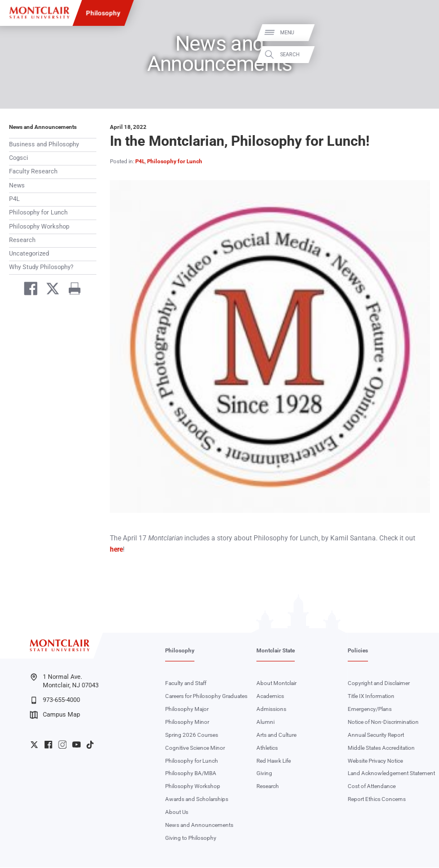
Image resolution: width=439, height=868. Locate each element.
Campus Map (55, 715)
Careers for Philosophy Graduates (206, 697)
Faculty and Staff (186, 684)
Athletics (267, 748)
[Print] (71, 290)
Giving (264, 774)
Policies (358, 651)
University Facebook (48, 745)
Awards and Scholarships (197, 800)
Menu (418, 32)
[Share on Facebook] (27, 290)
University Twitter (34, 745)
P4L (14, 199)
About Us (177, 813)
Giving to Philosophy (191, 838)
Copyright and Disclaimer (379, 684)
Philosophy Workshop (39, 227)
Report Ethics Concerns (377, 800)
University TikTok (90, 745)
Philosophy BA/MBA (191, 774)
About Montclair (276, 684)
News (17, 185)
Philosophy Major (187, 710)
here (116, 550)
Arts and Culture (276, 735)
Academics (270, 697)
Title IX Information (371, 697)
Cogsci (19, 158)
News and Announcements (43, 127)
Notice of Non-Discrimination (383, 722)
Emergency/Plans (370, 710)
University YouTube (77, 745)
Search (420, 55)
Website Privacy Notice (375, 761)
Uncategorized (29, 254)
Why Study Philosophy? (41, 267)
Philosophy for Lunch (38, 212)
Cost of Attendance (372, 787)
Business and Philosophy (44, 144)
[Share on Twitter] (49, 290)
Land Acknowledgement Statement (391, 774)
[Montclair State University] (39, 13)
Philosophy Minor (187, 722)
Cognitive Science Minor (195, 748)
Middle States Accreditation (381, 748)
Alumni (265, 722)
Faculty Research (33, 171)
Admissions (271, 710)
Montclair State (276, 651)
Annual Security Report (376, 735)
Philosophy (103, 13)
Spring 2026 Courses (192, 735)
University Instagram (63, 745)
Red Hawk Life (274, 761)
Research (22, 240)
